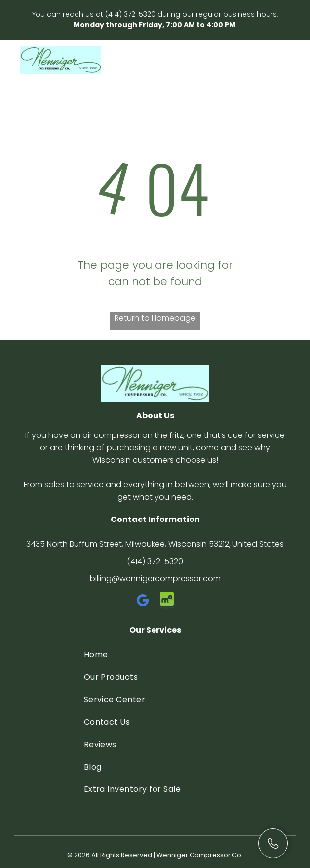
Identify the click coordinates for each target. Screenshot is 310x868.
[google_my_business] (143, 602)
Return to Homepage (155, 318)
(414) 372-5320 (130, 14)
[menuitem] (155, 655)
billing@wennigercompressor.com (155, 579)
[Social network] (167, 602)
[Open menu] (282, 60)
